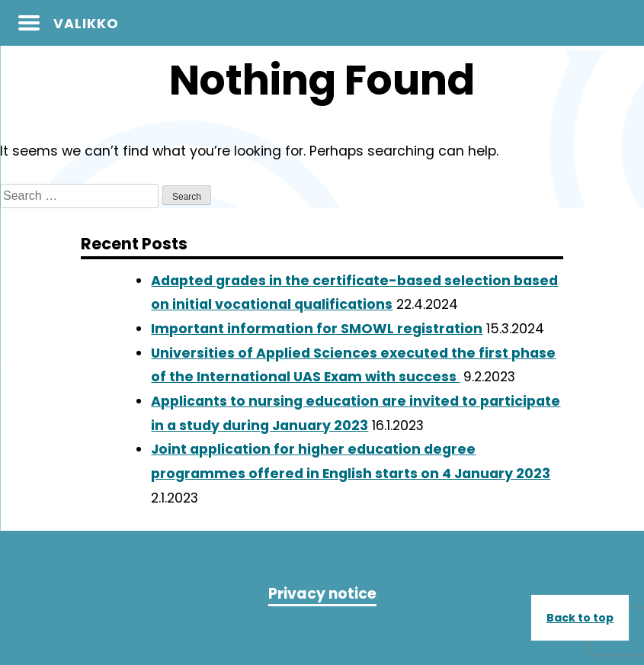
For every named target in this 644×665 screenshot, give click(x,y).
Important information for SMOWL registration (317, 329)
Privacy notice (322, 594)
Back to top (580, 618)
